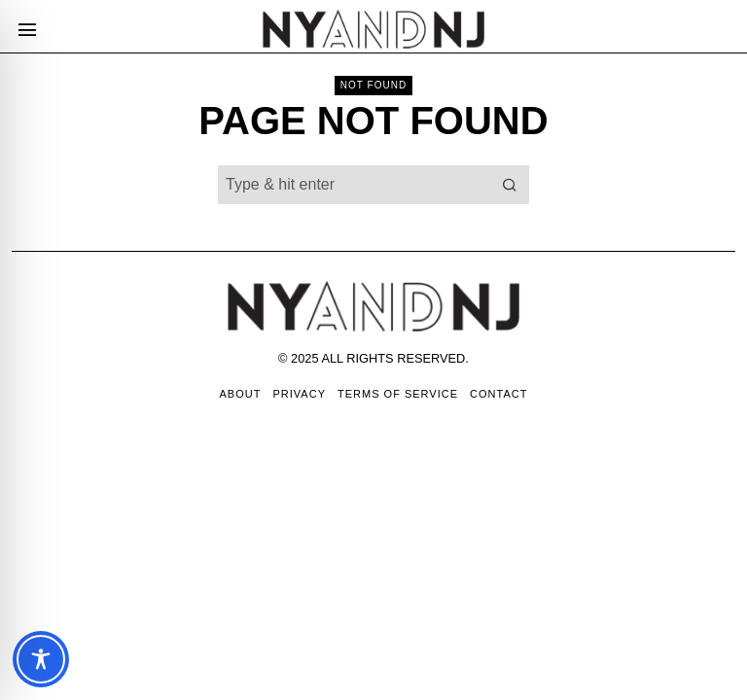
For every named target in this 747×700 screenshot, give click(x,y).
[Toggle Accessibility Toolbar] (41, 659)
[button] (510, 185)
